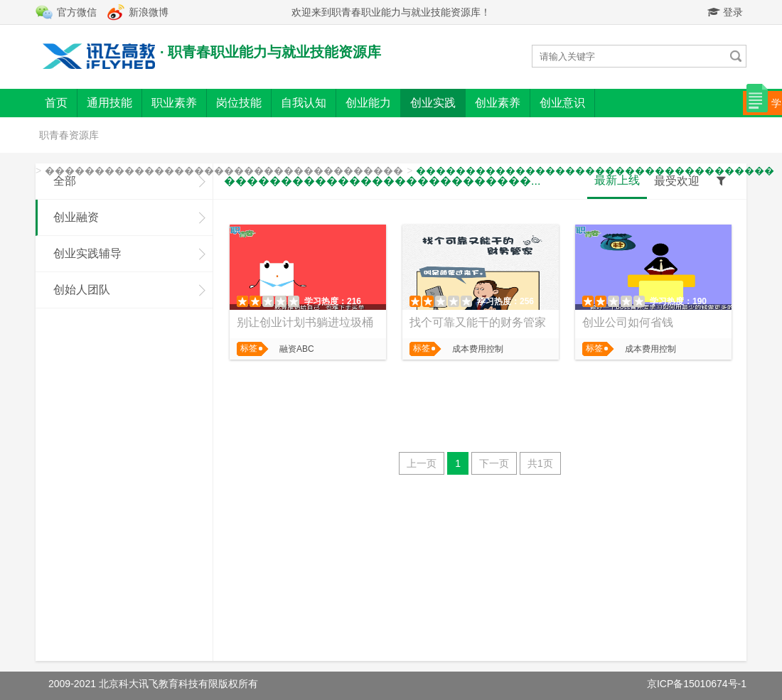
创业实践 (433, 103)
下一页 (494, 463)
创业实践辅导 (87, 253)
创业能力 (368, 103)
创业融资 (76, 217)
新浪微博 (149, 12)
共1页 (540, 463)
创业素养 (498, 103)
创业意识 (562, 103)
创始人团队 (82, 290)
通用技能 (109, 103)
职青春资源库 (69, 135)
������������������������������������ (224, 171)
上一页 (422, 463)
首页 (56, 103)
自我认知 (304, 103)
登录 (725, 12)
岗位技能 (239, 103)
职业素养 (174, 103)
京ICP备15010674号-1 (697, 684)
